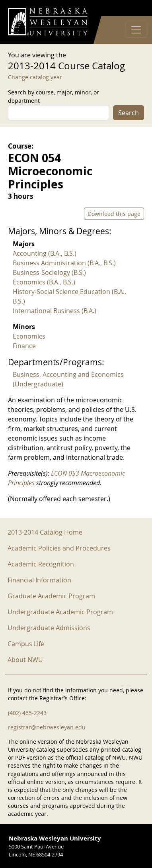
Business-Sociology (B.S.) (49, 272)
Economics (29, 336)
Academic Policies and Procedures (59, 548)
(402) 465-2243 (27, 713)
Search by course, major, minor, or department (54, 96)
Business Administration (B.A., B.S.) (64, 263)
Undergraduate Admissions (49, 628)
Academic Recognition (41, 564)
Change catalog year (35, 77)
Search (129, 113)
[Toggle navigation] (136, 30)
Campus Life (26, 644)
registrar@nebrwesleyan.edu (47, 727)
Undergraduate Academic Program (60, 612)
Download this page (114, 214)
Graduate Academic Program (51, 596)
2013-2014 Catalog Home (45, 532)
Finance (24, 346)
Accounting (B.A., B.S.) (45, 253)
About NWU (25, 660)
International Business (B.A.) (55, 311)
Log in (134, 8)
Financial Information (39, 580)
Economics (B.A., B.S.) (44, 282)
